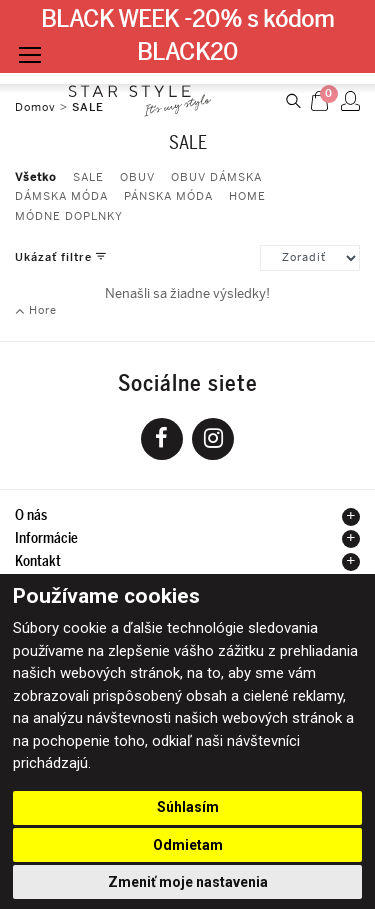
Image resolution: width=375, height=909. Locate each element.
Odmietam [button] (188, 845)
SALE (88, 177)
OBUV (137, 177)
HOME (247, 196)
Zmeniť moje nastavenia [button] (188, 882)
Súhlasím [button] (188, 807)
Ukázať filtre (55, 257)
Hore (36, 310)
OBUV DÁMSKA (216, 177)
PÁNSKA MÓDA (168, 196)
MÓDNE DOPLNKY (69, 216)
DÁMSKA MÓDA (61, 196)
